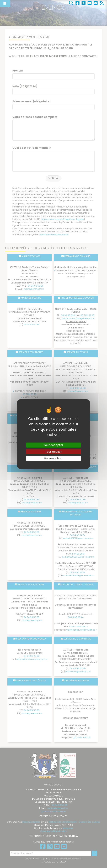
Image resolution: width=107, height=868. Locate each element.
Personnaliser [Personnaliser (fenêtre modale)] (53, 458)
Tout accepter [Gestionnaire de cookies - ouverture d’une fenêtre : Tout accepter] (53, 445)
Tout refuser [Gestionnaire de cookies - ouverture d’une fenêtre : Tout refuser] (53, 452)
